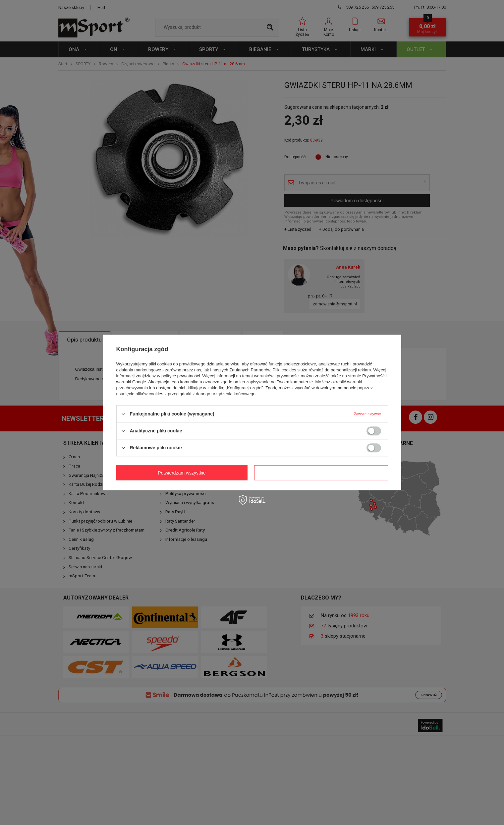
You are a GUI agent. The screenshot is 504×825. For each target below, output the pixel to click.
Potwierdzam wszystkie (322, 473)
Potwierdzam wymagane (183, 473)
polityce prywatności (181, 376)
